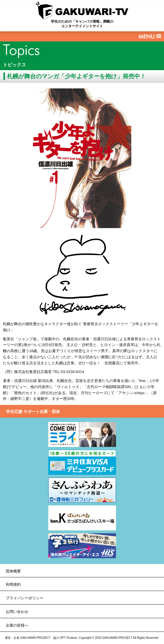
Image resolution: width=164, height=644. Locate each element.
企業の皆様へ (17, 625)
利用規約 (13, 584)
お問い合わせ (17, 612)
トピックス (14, 65)
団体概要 (13, 571)
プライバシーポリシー (25, 598)
